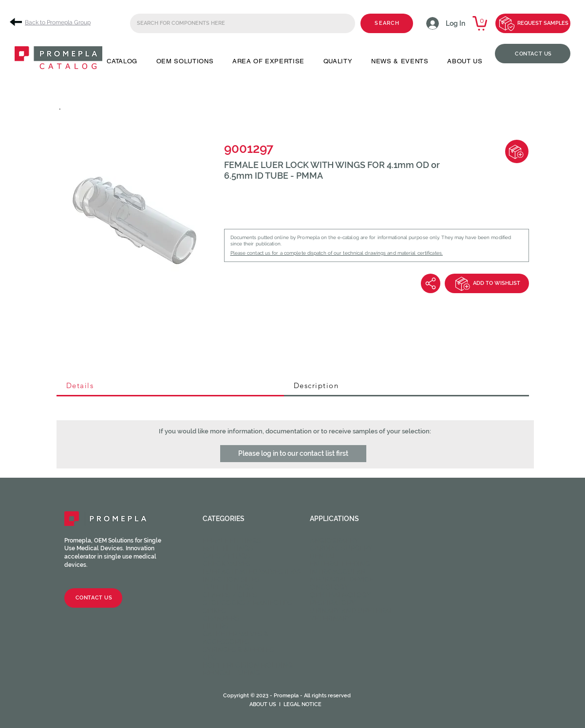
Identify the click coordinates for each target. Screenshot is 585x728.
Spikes (214, 611)
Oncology (329, 587)
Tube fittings (228, 587)
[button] (122, 61)
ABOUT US (263, 704)
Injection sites (231, 579)
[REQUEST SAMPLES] (533, 23)
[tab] (170, 386)
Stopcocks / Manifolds (247, 603)
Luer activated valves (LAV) (252, 572)
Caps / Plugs (226, 556)
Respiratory (333, 603)
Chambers (221, 618)
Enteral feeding (340, 564)
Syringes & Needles (238, 650)
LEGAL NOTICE (302, 704)
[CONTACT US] (533, 54)
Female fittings (232, 541)
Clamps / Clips (230, 595)
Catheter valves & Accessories (236, 638)
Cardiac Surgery (341, 548)
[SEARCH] (387, 23)
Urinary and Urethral (351, 611)
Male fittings (228, 548)
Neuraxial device (341, 579)
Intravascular (338, 572)
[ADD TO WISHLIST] (487, 283)
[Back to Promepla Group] (54, 22)
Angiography (334, 541)
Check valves (227, 564)
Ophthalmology (340, 595)
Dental (323, 556)
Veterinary (330, 618)
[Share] (431, 283)
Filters (216, 626)
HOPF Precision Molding (248, 665)
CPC (210, 657)
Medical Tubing (231, 673)
